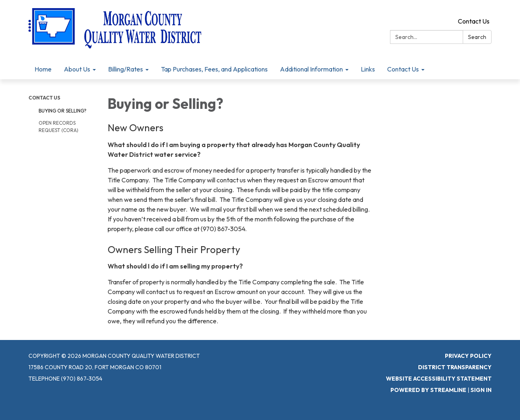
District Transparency (455, 367)
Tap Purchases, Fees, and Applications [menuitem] (214, 69)
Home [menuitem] (43, 69)
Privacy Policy (468, 356)
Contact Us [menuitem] (403, 69)
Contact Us (474, 21)
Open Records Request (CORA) (58, 127)
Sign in (481, 390)
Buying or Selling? (63, 111)
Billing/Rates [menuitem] (126, 69)
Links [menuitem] (368, 69)
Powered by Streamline (428, 390)
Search (477, 37)
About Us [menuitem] (77, 69)
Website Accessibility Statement (439, 379)
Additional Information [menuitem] (311, 69)
